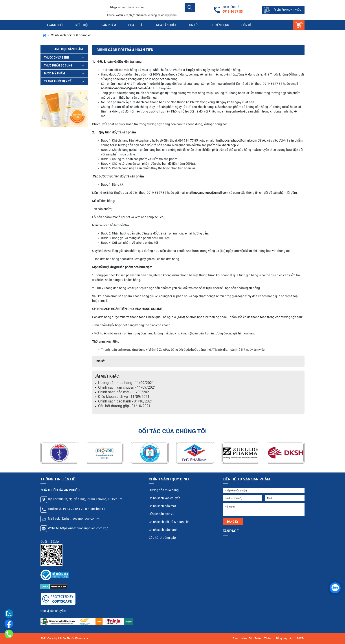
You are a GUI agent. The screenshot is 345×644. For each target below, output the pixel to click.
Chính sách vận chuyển (164, 498)
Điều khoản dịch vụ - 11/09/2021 (124, 397)
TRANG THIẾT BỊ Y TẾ (58, 81)
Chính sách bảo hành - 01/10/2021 (125, 401)
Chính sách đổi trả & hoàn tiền (169, 522)
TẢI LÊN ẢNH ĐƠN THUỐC (287, 10)
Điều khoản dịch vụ (161, 514)
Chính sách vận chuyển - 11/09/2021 (127, 387)
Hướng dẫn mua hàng (164, 490)
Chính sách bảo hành (163, 530)
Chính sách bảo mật (162, 506)
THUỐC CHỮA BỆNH (57, 57)
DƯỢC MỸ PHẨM (54, 73)
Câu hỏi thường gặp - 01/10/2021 (124, 406)
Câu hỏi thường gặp (162, 538)
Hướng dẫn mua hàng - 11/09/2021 (126, 383)
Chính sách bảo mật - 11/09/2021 (125, 392)
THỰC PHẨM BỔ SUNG (58, 65)
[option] (64, 108)
